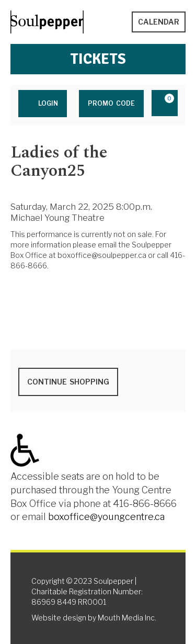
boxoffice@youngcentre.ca (106, 517)
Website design (59, 618)
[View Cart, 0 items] (165, 103)
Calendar (159, 22)
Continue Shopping (68, 382)
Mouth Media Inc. (127, 618)
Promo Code (111, 103)
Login (43, 103)
